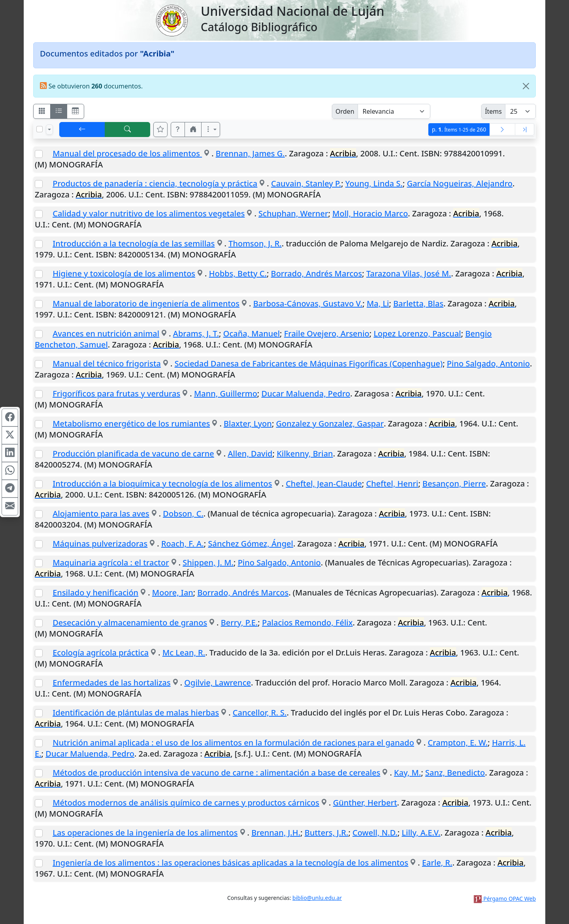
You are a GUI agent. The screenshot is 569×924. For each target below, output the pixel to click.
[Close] (526, 86)
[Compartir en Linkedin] (10, 453)
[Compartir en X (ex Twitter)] (10, 436)
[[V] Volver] (82, 130)
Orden (345, 111)
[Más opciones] (211, 130)
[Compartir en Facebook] (10, 418)
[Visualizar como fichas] (42, 111)
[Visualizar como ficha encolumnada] (59, 111)
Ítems (493, 111)
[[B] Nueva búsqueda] (128, 130)
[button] (178, 130)
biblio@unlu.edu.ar (317, 898)
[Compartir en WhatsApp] (10, 471)
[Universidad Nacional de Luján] (171, 20)
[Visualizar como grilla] (75, 111)
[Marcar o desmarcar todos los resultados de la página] (40, 129)
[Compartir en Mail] (10, 507)
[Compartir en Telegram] (10, 489)
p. (459, 129)
